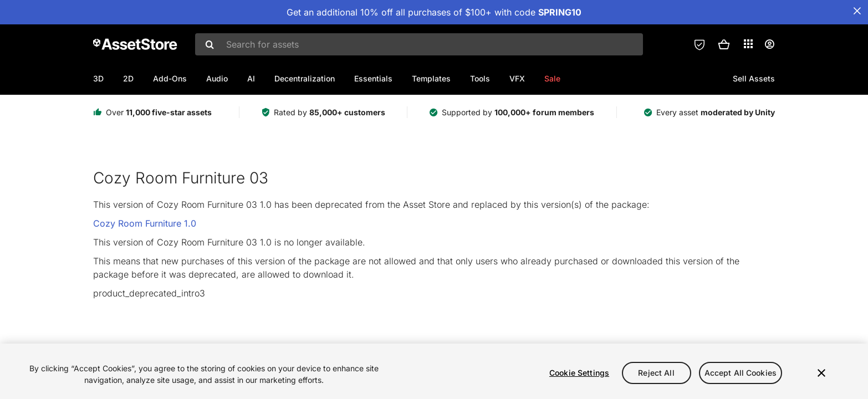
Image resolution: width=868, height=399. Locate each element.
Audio (217, 78)
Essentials (373, 78)
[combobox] (419, 44)
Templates (431, 78)
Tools (480, 78)
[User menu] (769, 44)
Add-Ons (170, 78)
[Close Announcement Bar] (857, 11)
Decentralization (305, 78)
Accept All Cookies (741, 373)
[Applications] (748, 44)
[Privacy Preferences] (699, 44)
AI (251, 78)
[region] (434, 371)
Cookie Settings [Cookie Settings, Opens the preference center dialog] (579, 373)
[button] (724, 44)
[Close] (821, 373)
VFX (517, 78)
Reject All (656, 373)
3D (98, 78)
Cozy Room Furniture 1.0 (145, 223)
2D (128, 78)
